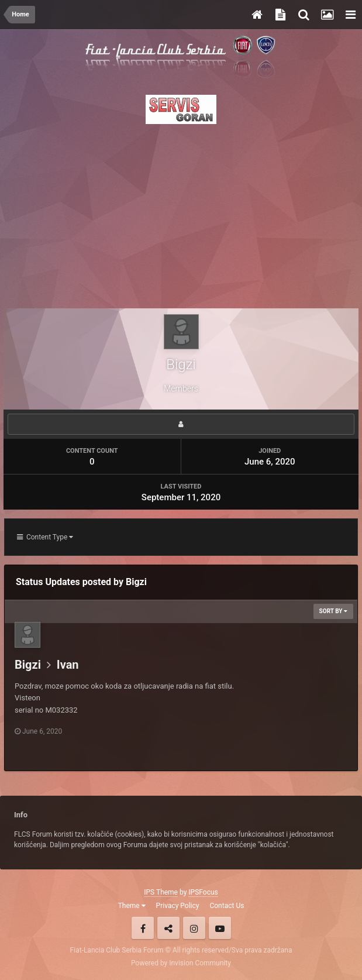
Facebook (143, 928)
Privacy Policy (178, 906)
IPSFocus (203, 892)
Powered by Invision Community (181, 963)
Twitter (168, 928)
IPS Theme (161, 892)
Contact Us (227, 906)
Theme (132, 906)
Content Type (45, 537)
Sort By (333, 611)
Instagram (194, 928)
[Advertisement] (181, 213)
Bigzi (28, 665)
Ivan (68, 665)
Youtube (220, 928)
